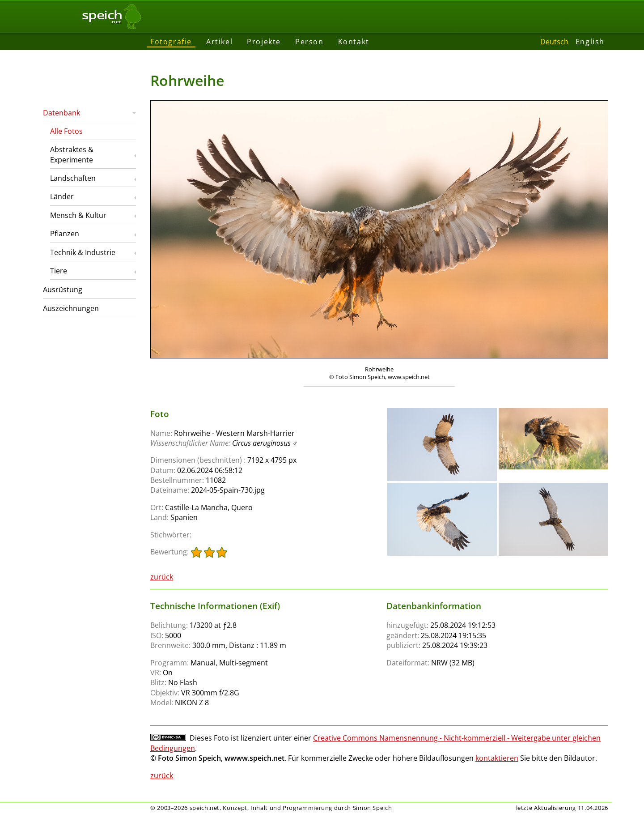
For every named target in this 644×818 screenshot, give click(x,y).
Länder (62, 196)
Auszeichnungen (71, 308)
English (590, 42)
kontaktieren (497, 758)
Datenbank (61, 113)
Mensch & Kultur (78, 215)
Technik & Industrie (83, 252)
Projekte (264, 42)
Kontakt (354, 42)
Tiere (59, 271)
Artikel (219, 42)
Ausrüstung (63, 290)
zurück (162, 577)
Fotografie (171, 42)
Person (309, 42)
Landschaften (73, 178)
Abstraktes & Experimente (72, 154)
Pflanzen (65, 234)
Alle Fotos (66, 131)
